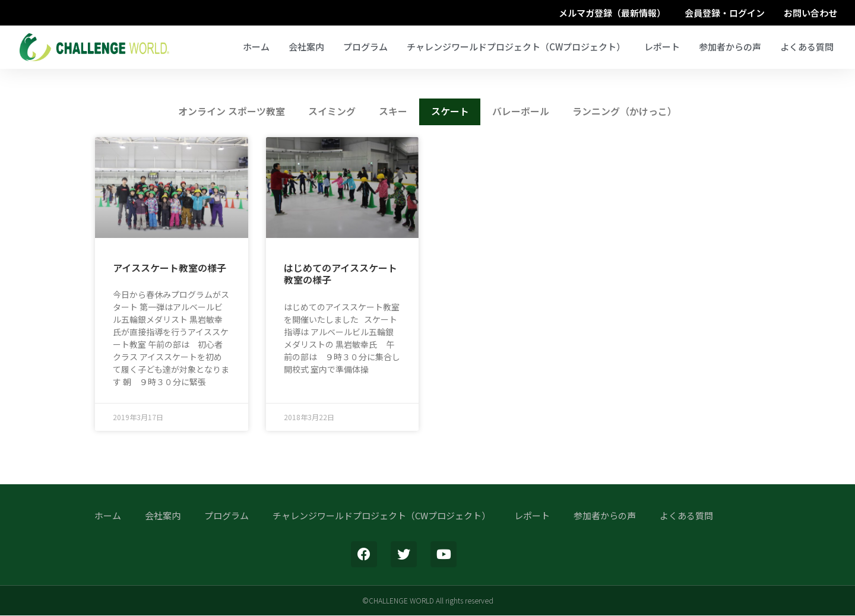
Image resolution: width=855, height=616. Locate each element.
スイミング (331, 112)
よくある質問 (807, 47)
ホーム (256, 47)
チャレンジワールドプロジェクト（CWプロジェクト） (516, 47)
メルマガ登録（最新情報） (612, 13)
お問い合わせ (810, 13)
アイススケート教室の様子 (170, 268)
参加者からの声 (730, 47)
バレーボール (521, 112)
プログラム (365, 47)
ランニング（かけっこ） (626, 112)
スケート (450, 112)
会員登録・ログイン (725, 13)
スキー (393, 112)
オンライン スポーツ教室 (230, 112)
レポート (662, 47)
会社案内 (306, 47)
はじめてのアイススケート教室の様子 (341, 274)
